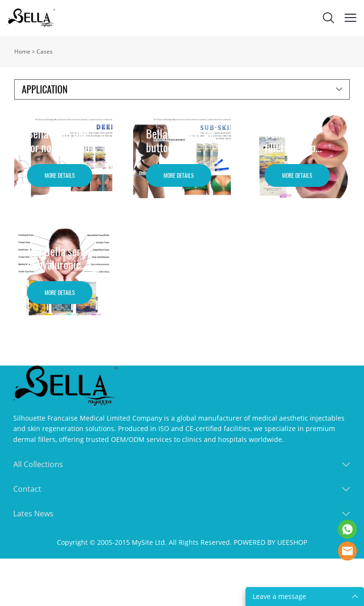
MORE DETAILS (60, 175)
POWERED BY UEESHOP (270, 542)
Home (22, 51)
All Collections (38, 464)
